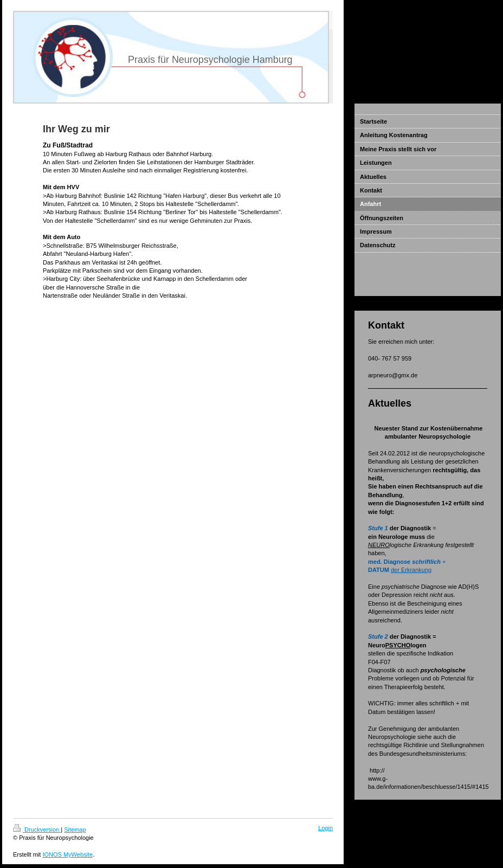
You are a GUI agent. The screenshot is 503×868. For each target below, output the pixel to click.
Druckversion (37, 830)
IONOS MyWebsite (67, 854)
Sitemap (75, 830)
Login (325, 828)
